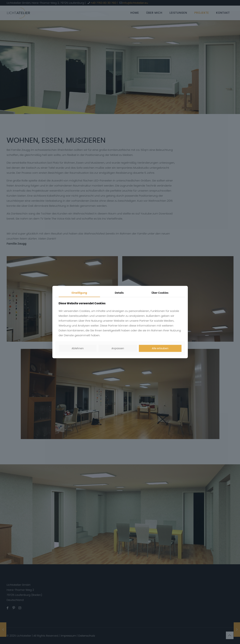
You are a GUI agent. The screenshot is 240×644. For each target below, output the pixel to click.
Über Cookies (160, 293)
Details (119, 293)
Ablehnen (78, 348)
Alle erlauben (160, 348)
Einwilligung (79, 293)
